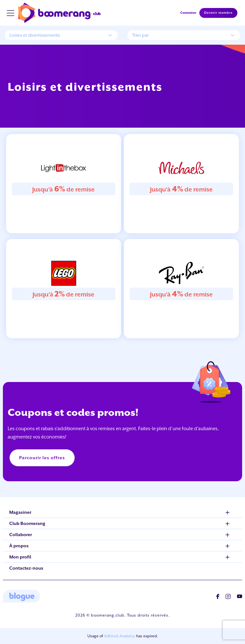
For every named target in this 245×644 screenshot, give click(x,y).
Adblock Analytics (120, 636)
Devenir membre (218, 13)
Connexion (188, 13)
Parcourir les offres (42, 458)
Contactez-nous (26, 568)
